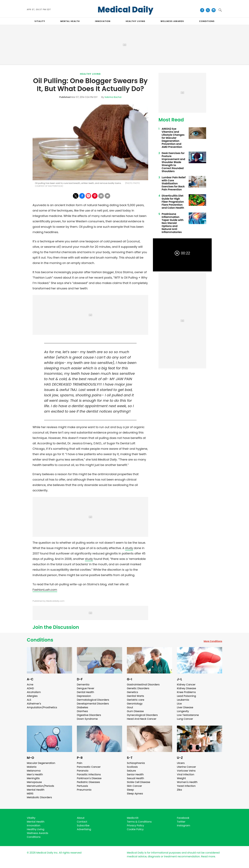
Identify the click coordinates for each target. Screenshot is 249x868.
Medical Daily (126, 10)
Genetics (132, 692)
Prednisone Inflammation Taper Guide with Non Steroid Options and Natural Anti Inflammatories (173, 223)
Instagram (183, 825)
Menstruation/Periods (40, 786)
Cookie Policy (135, 829)
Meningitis (33, 778)
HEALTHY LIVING (136, 21)
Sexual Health (135, 778)
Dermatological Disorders (93, 700)
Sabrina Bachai (113, 97)
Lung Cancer (185, 719)
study (129, 548)
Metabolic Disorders (39, 797)
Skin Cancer (134, 786)
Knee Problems (186, 692)
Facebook (183, 818)
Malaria (32, 767)
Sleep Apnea (135, 794)
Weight (181, 778)
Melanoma (34, 771)
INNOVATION (103, 21)
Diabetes (82, 707)
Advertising (84, 829)
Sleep (130, 790)
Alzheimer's (34, 704)
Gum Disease (135, 711)
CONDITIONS (207, 21)
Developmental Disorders (93, 704)
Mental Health (36, 790)
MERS (30, 794)
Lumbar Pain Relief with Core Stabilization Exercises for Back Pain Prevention (174, 183)
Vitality (31, 818)
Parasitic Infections (89, 774)
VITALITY (40, 21)
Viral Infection (186, 774)
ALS (29, 700)
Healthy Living (90, 74)
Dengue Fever (86, 688)
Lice (179, 704)
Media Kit (133, 818)
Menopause (34, 782)
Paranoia (83, 771)
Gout (130, 707)
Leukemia (183, 700)
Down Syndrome (87, 719)
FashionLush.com (45, 590)
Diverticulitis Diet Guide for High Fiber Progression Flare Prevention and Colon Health (173, 202)
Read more (208, 856)
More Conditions (213, 641)
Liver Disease (185, 707)
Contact (82, 822)
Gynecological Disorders (142, 715)
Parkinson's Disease (89, 778)
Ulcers (181, 763)
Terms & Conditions (139, 822)
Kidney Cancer (186, 685)
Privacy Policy (135, 825)
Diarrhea (82, 711)
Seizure (131, 771)
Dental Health (85, 692)
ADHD (30, 688)
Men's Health (35, 774)
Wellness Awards (172, 21)
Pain (80, 763)
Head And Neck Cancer (142, 719)
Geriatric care (136, 700)
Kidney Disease (186, 688)
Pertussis (82, 786)
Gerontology (135, 704)
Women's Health (187, 782)
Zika (179, 790)
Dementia (83, 685)
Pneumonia (84, 790)
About (81, 818)
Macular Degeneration (41, 763)
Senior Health (135, 774)
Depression (84, 696)
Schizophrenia (136, 763)
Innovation (34, 825)
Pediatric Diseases (88, 782)
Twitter (181, 822)
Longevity (183, 711)
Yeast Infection (186, 786)
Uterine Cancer (186, 767)
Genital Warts (135, 696)
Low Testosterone (188, 715)
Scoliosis (132, 767)
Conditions (40, 640)
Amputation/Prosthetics (42, 707)
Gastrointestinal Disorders (143, 685)
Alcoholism (34, 692)
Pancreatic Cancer (89, 767)
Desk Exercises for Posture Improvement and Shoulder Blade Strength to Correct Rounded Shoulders (173, 162)
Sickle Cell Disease (138, 782)
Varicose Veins (186, 771)
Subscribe (83, 825)
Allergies (32, 696)
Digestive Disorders (89, 715)
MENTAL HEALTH (70, 21)
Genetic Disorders (138, 688)
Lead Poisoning (186, 696)
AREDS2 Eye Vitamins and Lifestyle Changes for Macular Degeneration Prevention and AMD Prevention (173, 138)
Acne (30, 685)
